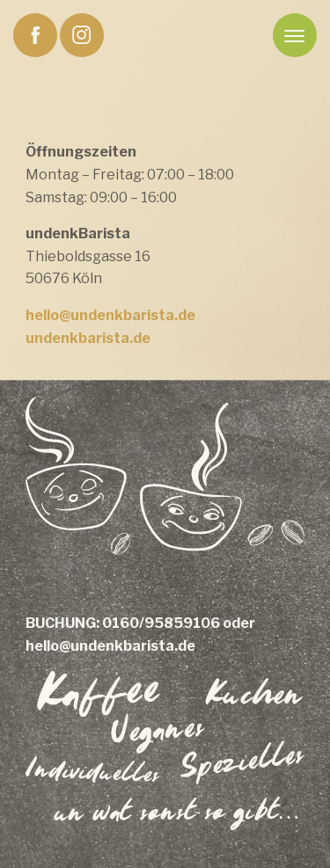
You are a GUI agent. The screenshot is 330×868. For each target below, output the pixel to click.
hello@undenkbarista (100, 315)
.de (185, 315)
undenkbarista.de (88, 338)
